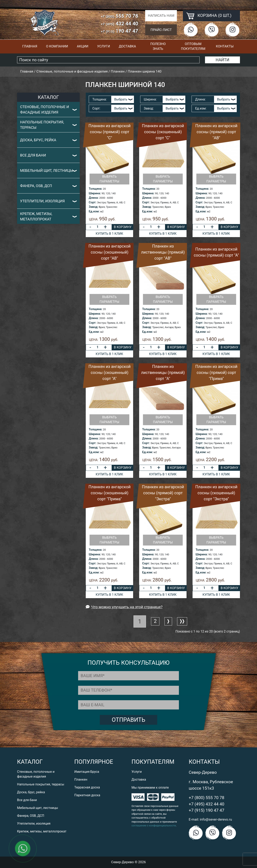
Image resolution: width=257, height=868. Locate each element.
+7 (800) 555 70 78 (207, 798)
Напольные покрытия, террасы (42, 125)
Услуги (104, 46)
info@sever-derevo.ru (216, 819)
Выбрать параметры (109, 179)
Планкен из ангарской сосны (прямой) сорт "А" (216, 252)
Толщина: (99, 99)
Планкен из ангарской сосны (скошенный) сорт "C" (163, 132)
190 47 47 (119, 31)
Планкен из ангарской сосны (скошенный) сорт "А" (110, 373)
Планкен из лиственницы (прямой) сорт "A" (163, 373)
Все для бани (33, 155)
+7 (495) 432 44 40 (207, 804)
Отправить (129, 720)
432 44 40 (119, 23)
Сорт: (96, 108)
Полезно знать (158, 46)
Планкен (81, 779)
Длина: (200, 99)
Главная (30, 46)
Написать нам (161, 15)
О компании (57, 46)
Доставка (127, 46)
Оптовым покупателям (193, 46)
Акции (83, 46)
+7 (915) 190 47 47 (207, 810)
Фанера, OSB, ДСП (36, 186)
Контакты (225, 46)
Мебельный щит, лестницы (47, 170)
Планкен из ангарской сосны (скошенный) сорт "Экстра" (216, 493)
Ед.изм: (201, 108)
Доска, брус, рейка (38, 140)
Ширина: (150, 99)
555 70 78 (119, 16)
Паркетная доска (87, 795)
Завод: (149, 108)
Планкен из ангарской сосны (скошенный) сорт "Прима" (110, 493)
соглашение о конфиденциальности (154, 826)
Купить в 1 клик (110, 234)
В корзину (123, 227)
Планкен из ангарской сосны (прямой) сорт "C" (110, 132)
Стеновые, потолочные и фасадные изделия (45, 110)
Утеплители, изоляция (42, 201)
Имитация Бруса (87, 772)
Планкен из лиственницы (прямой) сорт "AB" (163, 252)
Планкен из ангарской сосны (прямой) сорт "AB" (216, 132)
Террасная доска (87, 787)
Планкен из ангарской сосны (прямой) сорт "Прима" (216, 373)
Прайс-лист (161, 30)
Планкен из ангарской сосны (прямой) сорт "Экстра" (163, 493)
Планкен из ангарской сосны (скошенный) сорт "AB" (110, 252)
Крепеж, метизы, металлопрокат (36, 216)
